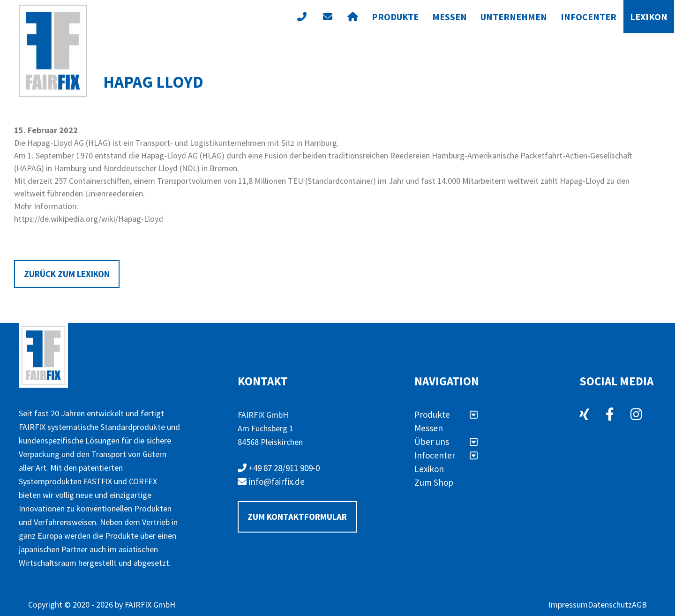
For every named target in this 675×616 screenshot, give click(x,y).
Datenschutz (610, 605)
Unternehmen (514, 17)
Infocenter (589, 17)
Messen (450, 17)
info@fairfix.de (271, 481)
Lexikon (649, 17)
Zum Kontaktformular (297, 517)
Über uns (446, 442)
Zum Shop (434, 482)
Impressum (568, 605)
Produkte (395, 17)
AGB (639, 605)
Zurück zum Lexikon (67, 274)
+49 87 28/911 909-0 (279, 468)
